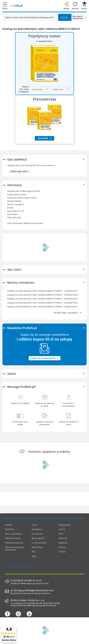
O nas (34, 525)
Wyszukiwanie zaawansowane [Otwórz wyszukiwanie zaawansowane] (79, 17)
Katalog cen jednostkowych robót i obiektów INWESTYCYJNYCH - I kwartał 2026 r (42, 291)
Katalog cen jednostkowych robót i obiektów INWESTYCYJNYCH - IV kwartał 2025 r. (43, 295)
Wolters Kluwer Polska (27, 198)
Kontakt (8, 525)
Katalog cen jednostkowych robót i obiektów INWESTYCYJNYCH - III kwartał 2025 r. (43, 299)
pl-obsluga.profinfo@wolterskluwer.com (32, 590)
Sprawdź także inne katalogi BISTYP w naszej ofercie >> (32, 165)
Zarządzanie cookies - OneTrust (20, 565)
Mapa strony (37, 547)
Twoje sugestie (38, 538)
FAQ (33, 552)
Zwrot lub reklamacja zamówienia (14, 549)
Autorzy (62, 529)
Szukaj (64, 17)
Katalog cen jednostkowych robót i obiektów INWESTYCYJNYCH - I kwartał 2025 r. (42, 307)
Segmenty (63, 543)
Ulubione (75, 6)
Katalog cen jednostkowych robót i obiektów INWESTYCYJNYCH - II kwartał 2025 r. (43, 303)
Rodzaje (62, 547)
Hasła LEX (63, 538)
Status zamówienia (13, 534)
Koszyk (84, 6)
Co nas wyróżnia (39, 543)
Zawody (62, 552)
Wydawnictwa (64, 525)
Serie (61, 534)
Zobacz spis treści (19, 171)
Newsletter (10, 529)
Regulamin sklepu (13, 538)
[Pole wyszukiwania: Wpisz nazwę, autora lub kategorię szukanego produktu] (29, 17)
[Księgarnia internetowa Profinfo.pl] (17, 6)
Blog (34, 556)
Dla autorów (37, 534)
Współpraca (37, 529)
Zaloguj (66, 6)
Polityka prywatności (14, 543)
